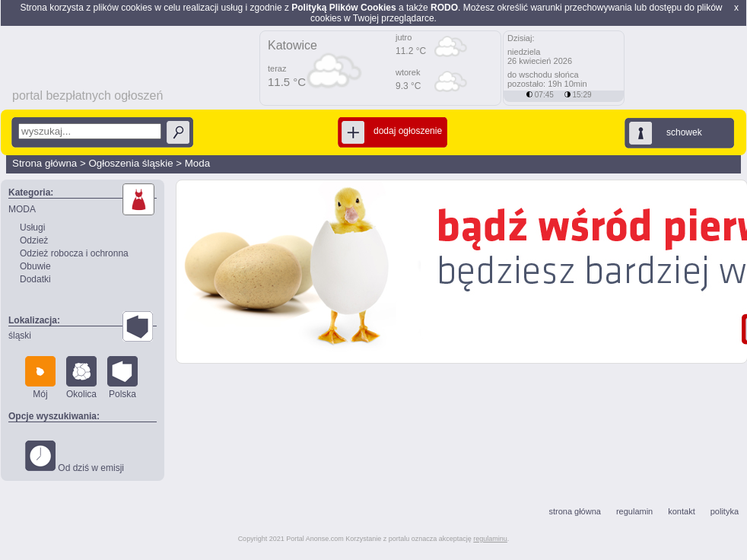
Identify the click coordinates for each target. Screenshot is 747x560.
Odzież (34, 240)
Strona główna (45, 163)
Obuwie (35, 266)
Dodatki (35, 279)
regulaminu (490, 539)
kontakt (681, 511)
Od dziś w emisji (75, 457)
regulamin (634, 511)
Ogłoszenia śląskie (130, 163)
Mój (40, 378)
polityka (725, 511)
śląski (20, 336)
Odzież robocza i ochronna (74, 253)
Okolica (81, 378)
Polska (122, 378)
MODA (22, 209)
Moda (197, 163)
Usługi (32, 228)
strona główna (575, 511)
